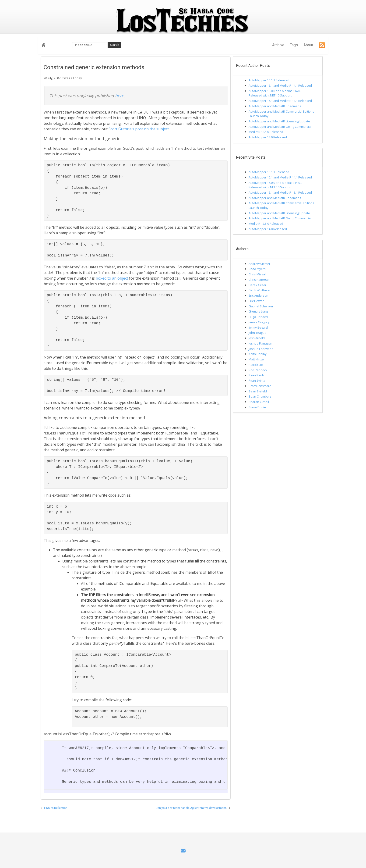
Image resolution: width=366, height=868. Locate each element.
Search (114, 45)
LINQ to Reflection (56, 808)
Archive (278, 45)
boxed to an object (112, 278)
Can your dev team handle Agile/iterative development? (192, 808)
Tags (294, 45)
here (120, 96)
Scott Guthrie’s (121, 129)
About (308, 45)
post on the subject (152, 129)
